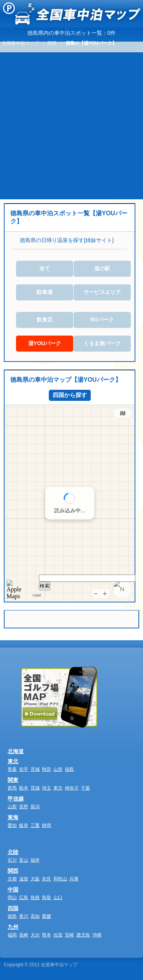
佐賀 (58, 935)
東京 (58, 788)
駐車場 (45, 292)
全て (45, 268)
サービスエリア (102, 292)
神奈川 (72, 788)
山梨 (12, 807)
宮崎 (69, 935)
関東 (13, 780)
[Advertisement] (71, 124)
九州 (13, 927)
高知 (35, 916)
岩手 (24, 769)
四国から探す (70, 395)
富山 (24, 860)
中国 (13, 890)
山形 (58, 769)
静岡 (47, 825)
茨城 (35, 788)
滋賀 (24, 879)
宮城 (35, 769)
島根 (35, 898)
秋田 (47, 769)
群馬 (12, 788)
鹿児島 (83, 935)
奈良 (47, 879)
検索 (45, 586)
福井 (35, 860)
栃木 (24, 788)
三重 (35, 825)
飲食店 (45, 320)
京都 (12, 879)
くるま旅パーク (102, 343)
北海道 (16, 751)
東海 (13, 817)
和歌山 (60, 879)
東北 (13, 761)
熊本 (47, 935)
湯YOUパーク (45, 343)
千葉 (85, 788)
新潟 (35, 807)
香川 (24, 916)
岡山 (12, 898)
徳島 (12, 916)
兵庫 (74, 879)
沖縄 (97, 935)
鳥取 (47, 898)
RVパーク (102, 320)
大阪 (35, 879)
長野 (24, 807)
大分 (35, 935)
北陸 (13, 852)
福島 (69, 769)
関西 (13, 871)
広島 (24, 898)
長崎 (24, 935)
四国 (13, 908)
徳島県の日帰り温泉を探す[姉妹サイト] (67, 240)
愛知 (12, 825)
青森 (12, 769)
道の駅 (102, 268)
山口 (58, 898)
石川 (12, 860)
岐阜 (24, 825)
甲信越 (16, 799)
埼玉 (47, 788)
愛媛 (47, 916)
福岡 (12, 935)
